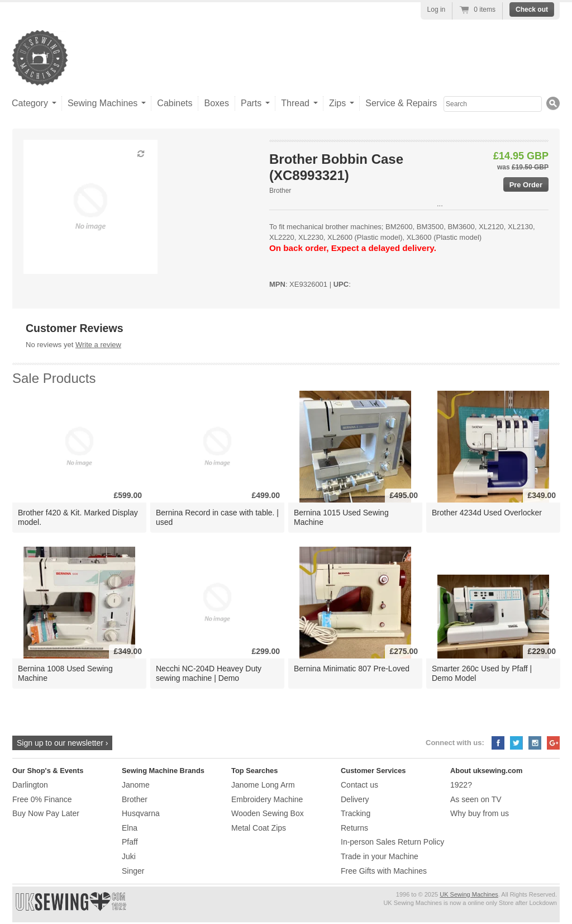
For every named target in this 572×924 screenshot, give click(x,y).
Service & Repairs (401, 103)
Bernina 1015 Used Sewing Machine (341, 517)
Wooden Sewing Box (268, 813)
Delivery (355, 799)
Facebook (498, 743)
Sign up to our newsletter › (62, 743)
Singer (133, 871)
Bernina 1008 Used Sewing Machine (65, 673)
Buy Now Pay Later (46, 813)
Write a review (98, 345)
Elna (130, 828)
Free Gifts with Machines (384, 871)
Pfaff (130, 842)
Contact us (359, 785)
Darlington (30, 785)
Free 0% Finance (42, 799)
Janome (136, 785)
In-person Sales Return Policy (392, 842)
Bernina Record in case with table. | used (217, 517)
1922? (461, 785)
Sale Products (54, 378)
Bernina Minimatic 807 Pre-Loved (352, 669)
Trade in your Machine (380, 856)
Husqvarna (141, 813)
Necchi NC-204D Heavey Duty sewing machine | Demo (209, 673)
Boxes (216, 103)
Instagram (535, 743)
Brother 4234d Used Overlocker (487, 513)
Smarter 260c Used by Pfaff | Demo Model (482, 673)
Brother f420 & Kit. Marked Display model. (78, 517)
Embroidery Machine (267, 799)
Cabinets (175, 103)
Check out (532, 10)
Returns (354, 828)
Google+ (553, 743)
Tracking (356, 813)
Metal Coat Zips (259, 828)
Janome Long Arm (263, 785)
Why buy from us (480, 813)
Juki (129, 856)
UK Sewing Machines (469, 894)
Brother (280, 191)
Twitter (516, 743)
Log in (437, 10)
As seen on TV (476, 799)
